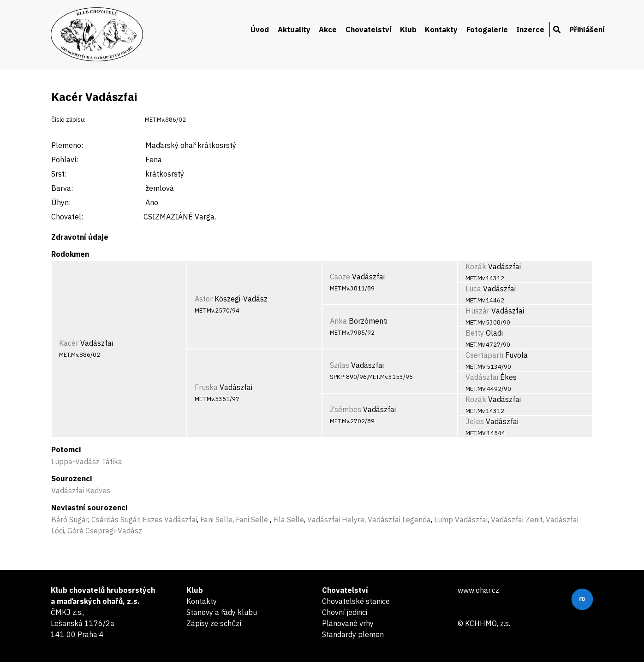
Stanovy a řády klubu (222, 612)
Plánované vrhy (348, 623)
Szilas (340, 365)
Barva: (62, 188)
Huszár (477, 311)
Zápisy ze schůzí (214, 623)
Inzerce (530, 30)
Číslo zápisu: (68, 120)
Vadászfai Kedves (81, 491)
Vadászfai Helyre (336, 520)
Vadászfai (482, 377)
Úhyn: (61, 202)
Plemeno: (67, 145)
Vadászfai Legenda (399, 520)
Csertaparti (484, 355)
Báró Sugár (70, 520)
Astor (204, 299)
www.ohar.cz (478, 590)
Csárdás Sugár (115, 520)
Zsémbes (346, 409)
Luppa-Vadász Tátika (87, 461)
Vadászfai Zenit (517, 520)
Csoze (340, 277)
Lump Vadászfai (461, 520)
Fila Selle (289, 520)
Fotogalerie (487, 30)
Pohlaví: (65, 160)
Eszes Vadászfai (170, 520)
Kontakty (441, 30)
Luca (473, 289)
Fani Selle (216, 520)
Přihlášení (587, 30)
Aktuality (294, 30)
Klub (408, 30)
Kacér (69, 343)
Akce (328, 30)
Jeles (475, 421)
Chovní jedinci (345, 612)
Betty (475, 333)
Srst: (59, 174)
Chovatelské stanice (356, 601)
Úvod (260, 30)
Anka (338, 321)
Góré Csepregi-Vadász (105, 531)
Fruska (206, 387)
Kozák (476, 266)
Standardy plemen (353, 634)
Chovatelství (369, 30)
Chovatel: (67, 217)
